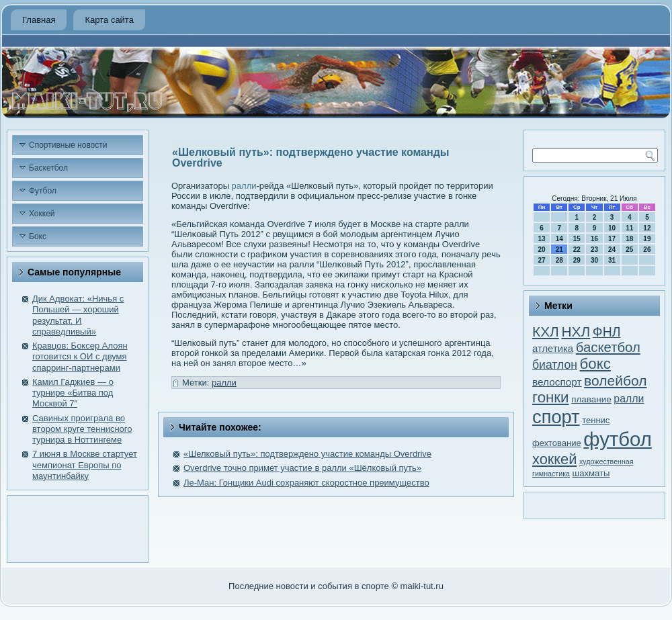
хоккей (554, 459)
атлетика (553, 349)
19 (647, 239)
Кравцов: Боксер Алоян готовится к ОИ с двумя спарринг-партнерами (80, 357)
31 (612, 260)
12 (647, 228)
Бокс (38, 236)
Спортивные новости (68, 145)
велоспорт (557, 382)
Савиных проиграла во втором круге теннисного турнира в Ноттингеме (82, 429)
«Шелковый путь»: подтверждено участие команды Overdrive (307, 454)
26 (647, 250)
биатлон (555, 365)
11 (629, 228)
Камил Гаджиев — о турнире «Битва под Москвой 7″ (73, 393)
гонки (551, 397)
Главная (39, 20)
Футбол (43, 191)
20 (542, 250)
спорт (556, 417)
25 (629, 250)
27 (542, 260)
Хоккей (42, 214)
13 (542, 239)
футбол (617, 439)
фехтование (557, 443)
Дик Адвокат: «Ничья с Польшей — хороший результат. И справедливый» (78, 315)
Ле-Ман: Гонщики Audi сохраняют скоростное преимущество (306, 483)
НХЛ (576, 331)
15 (577, 239)
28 (559, 260)
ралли (244, 186)
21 (559, 250)
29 (577, 260)
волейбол (615, 381)
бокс (595, 364)
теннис (596, 420)
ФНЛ (607, 332)
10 (612, 228)
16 (594, 239)
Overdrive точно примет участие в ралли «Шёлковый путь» (302, 468)
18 (629, 239)
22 (577, 250)
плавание (591, 399)
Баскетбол (48, 168)
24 (612, 250)
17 (612, 239)
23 (594, 250)
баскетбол (608, 347)
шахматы (591, 473)
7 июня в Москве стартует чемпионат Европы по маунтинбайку (85, 465)
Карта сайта (109, 20)
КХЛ (546, 331)
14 (559, 239)
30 (594, 260)
